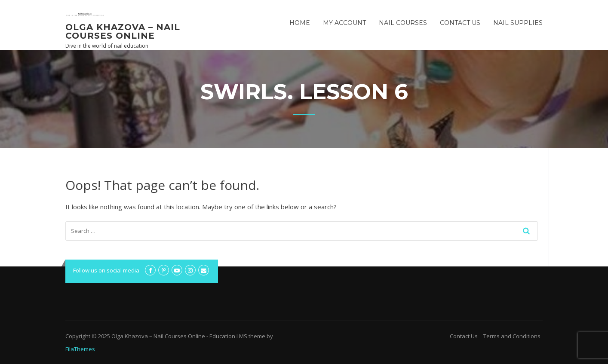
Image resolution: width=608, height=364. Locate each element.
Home (300, 23)
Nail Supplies (518, 23)
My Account (344, 23)
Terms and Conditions (512, 336)
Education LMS (228, 336)
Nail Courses (403, 23)
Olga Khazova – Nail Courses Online (123, 31)
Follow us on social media (106, 270)
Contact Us (460, 23)
